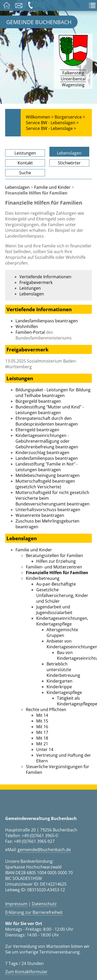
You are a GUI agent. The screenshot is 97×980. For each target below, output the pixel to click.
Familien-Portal (30, 332)
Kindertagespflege (64, 692)
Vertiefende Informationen (45, 277)
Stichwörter (69, 163)
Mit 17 (42, 732)
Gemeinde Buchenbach (39, 22)
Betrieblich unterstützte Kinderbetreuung (63, 670)
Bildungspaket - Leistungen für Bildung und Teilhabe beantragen (53, 393)
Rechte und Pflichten (46, 710)
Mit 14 (42, 715)
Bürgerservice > (70, 117)
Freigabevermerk (36, 282)
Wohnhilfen (27, 326)
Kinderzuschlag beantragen (42, 453)
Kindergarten (59, 681)
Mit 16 (42, 727)
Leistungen (25, 153)
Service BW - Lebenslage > (51, 128)
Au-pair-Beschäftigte (56, 584)
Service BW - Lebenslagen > (52, 123)
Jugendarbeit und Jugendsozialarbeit (54, 610)
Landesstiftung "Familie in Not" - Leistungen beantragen (47, 467)
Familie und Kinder (52, 187)
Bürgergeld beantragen (38, 401)
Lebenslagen (69, 153)
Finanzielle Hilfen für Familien (57, 573)
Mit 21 (42, 744)
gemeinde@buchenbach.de (44, 850)
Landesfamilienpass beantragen (47, 321)
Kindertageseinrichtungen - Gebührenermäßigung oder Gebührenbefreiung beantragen (47, 441)
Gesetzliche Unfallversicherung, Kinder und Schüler (62, 595)
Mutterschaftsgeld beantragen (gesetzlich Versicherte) (45, 484)
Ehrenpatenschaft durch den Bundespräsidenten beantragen (47, 421)
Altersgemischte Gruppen (62, 633)
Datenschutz (44, 904)
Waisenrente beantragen (40, 515)
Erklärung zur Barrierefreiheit (34, 912)
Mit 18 (42, 738)
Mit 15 (42, 721)
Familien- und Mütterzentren (54, 567)
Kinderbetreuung (43, 578)
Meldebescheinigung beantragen (48, 475)
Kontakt (25, 163)
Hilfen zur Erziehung (56, 561)
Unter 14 (45, 749)
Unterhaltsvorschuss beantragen (48, 510)
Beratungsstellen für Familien (54, 555)
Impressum (16, 904)
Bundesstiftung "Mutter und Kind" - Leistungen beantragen (50, 410)
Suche (25, 173)
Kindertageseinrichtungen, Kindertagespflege (62, 621)
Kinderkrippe (59, 687)
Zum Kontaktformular (26, 972)
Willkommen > (40, 117)
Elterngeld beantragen (37, 430)
